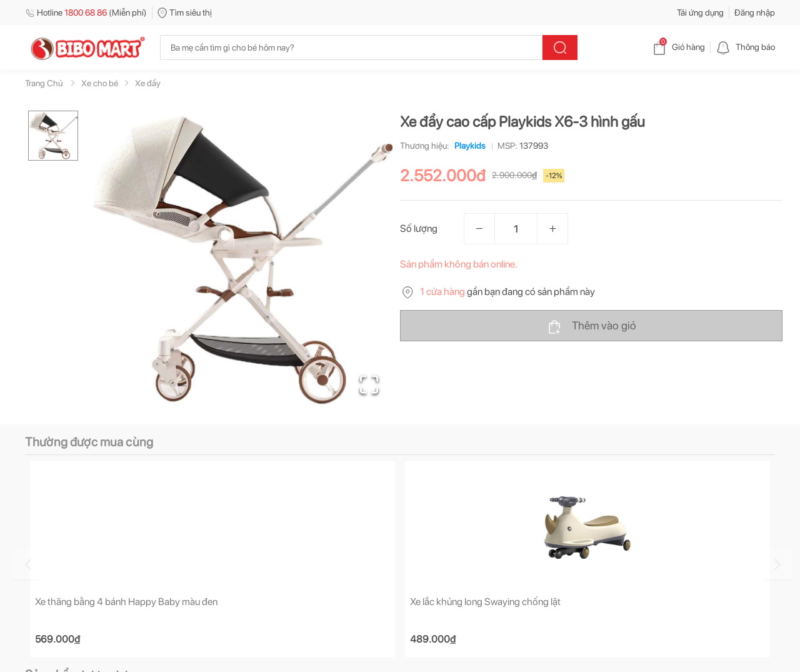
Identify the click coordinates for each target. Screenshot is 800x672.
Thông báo (745, 47)
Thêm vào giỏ (592, 326)
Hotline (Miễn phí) (86, 13)
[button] (243, 260)
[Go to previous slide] (27, 564)
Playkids (467, 146)
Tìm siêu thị (185, 13)
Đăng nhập (755, 13)
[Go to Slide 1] (53, 136)
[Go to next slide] (777, 564)
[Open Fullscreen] (369, 384)
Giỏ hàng (678, 47)
